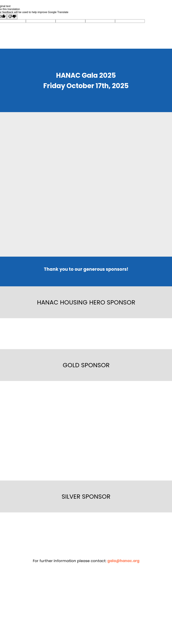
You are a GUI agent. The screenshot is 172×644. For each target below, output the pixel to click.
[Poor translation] (12, 17)
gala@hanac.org (123, 561)
